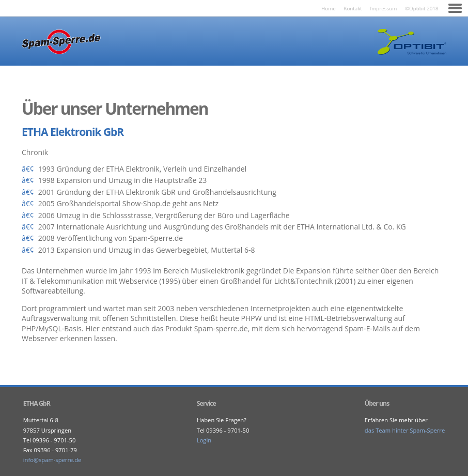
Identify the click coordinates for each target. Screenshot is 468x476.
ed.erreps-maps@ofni (52, 460)
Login (204, 440)
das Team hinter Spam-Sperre (405, 430)
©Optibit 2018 (422, 9)
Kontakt (353, 9)
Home (329, 9)
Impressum (384, 9)
